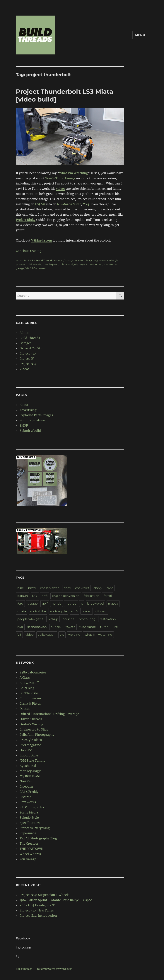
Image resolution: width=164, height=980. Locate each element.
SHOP (24, 425)
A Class (25, 678)
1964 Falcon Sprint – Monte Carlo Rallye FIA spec (56, 900)
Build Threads (45, 260)
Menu (140, 35)
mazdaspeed (51, 264)
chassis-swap (50, 588)
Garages (25, 343)
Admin (24, 333)
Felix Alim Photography (37, 735)
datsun (23, 596)
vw (62, 635)
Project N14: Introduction (38, 916)
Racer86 (26, 797)
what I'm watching (98, 635)
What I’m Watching (74, 173)
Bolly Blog (27, 688)
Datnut (25, 709)
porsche (68, 619)
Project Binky (26, 220)
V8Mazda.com (42, 240)
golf (45, 604)
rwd (20, 627)
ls (82, 604)
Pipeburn (26, 786)
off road (101, 611)
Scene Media (29, 812)
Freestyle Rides (31, 740)
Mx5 (86, 204)
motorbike (38, 611)
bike (21, 588)
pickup (53, 619)
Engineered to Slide (34, 729)
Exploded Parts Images (36, 415)
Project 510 (28, 353)
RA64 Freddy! (30, 792)
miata (63, 264)
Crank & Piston (30, 703)
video (30, 635)
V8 (43, 204)
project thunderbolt (91, 264)
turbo (104, 627)
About (24, 405)
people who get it (30, 619)
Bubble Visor (29, 693)
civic (110, 588)
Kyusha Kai (28, 766)
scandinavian (37, 627)
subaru (56, 627)
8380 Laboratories (33, 672)
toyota (70, 627)
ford (20, 604)
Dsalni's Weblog (31, 724)
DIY (35, 596)
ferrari (108, 596)
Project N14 (28, 364)
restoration (108, 619)
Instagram (23, 947)
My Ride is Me (30, 776)
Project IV (27, 359)
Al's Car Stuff (29, 683)
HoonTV (26, 750)
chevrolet (78, 260)
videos (61, 189)
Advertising (28, 410)
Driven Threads (31, 719)
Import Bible (29, 755)
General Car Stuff (32, 348)
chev (68, 260)
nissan (87, 611)
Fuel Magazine (30, 745)
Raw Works (28, 802)
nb (76, 264)
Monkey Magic (30, 771)
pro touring (87, 619)
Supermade (28, 833)
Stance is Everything (35, 828)
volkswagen (47, 635)
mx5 (71, 264)
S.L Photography (32, 807)
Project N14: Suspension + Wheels (44, 895)
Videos (58, 260)
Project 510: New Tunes (37, 910)
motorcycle (58, 611)
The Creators (29, 843)
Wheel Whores (30, 854)
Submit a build (30, 431)
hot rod (71, 604)
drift (45, 596)
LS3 (38, 204)
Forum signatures (33, 420)
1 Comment (39, 268)
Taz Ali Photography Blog (38, 838)
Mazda (67, 204)
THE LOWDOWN (31, 849)
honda (57, 604)
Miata (77, 204)
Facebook (23, 938)
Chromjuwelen (30, 698)
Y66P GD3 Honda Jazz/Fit (38, 905)
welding (74, 635)
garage (33, 604)
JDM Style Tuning (33, 761)
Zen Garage (28, 859)
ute (115, 627)
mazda (37, 264)
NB (59, 204)
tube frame (88, 627)
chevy (88, 260)
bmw (32, 588)
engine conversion (104, 260)
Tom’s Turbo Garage (60, 178)
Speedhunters (30, 823)
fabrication (92, 596)
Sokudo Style (29, 818)
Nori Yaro (27, 781)
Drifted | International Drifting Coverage (49, 714)
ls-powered (95, 604)
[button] (82, 957)
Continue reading (29, 251)
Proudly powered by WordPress (54, 969)
